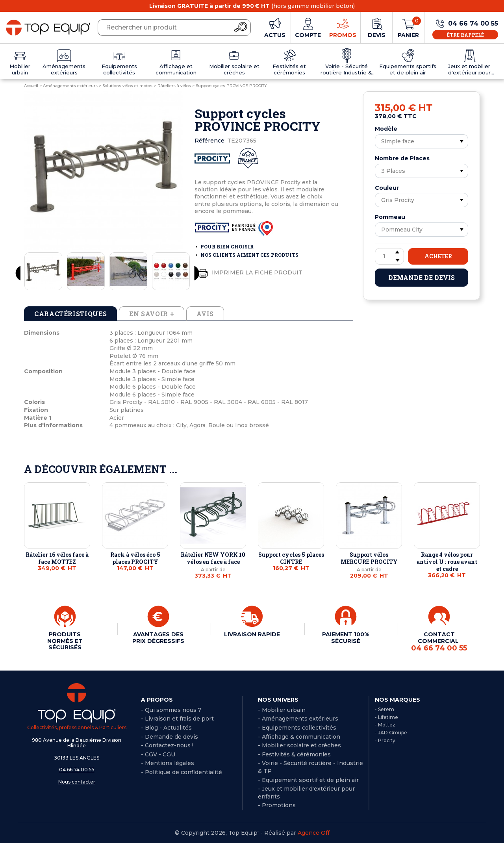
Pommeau (390, 217)
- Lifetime (386, 717)
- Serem (384, 709)
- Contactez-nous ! (167, 745)
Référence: (210, 141)
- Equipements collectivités (297, 728)
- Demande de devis (170, 737)
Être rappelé (465, 35)
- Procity (385, 740)
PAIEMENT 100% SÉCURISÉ (346, 637)
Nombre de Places (402, 158)
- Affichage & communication (299, 737)
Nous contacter (77, 782)
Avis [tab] (205, 314)
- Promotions (277, 805)
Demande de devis (422, 277)
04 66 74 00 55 (77, 770)
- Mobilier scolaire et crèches (299, 745)
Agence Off (314, 833)
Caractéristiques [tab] (70, 314)
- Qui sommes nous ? (171, 710)
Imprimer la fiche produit (248, 273)
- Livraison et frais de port (177, 719)
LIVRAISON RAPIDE (252, 634)
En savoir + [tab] (152, 314)
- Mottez (385, 725)
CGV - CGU (160, 754)
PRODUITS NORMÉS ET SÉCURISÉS (65, 641)
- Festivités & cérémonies (294, 754)
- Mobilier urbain (282, 710)
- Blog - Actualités (166, 728)
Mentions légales (170, 763)
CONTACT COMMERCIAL (439, 641)
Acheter (438, 256)
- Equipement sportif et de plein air (308, 780)
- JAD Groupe (391, 733)
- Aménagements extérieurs (298, 719)
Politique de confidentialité (183, 772)
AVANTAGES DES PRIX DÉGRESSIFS (158, 637)
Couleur (387, 188)
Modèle (386, 129)
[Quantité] (389, 256)
